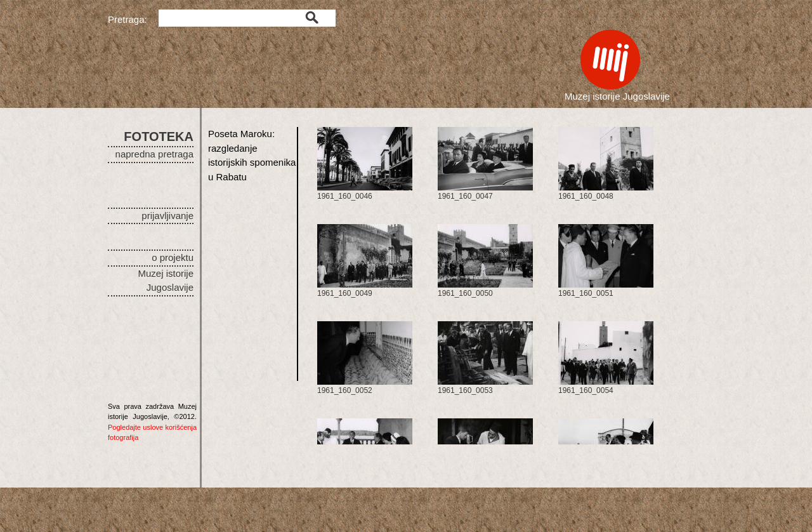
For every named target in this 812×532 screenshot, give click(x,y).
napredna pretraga (154, 154)
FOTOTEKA (159, 136)
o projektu (173, 257)
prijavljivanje (167, 216)
